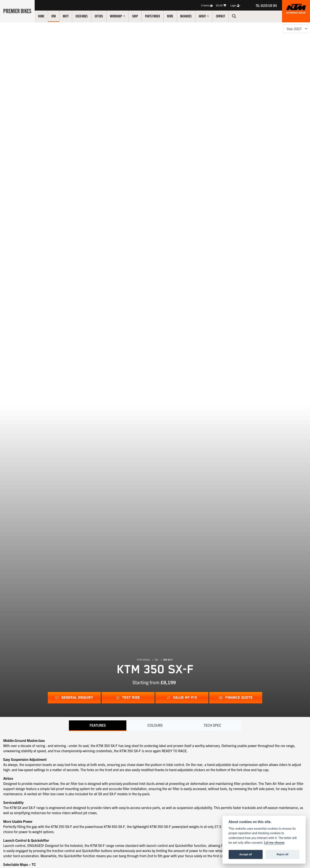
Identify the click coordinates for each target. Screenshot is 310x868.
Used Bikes (82, 16)
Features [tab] (98, 725)
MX (157, 659)
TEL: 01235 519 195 (266, 5)
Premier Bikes (18, 11)
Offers (100, 16)
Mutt (67, 16)
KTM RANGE (143, 659)
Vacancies (187, 16)
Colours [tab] (155, 725)
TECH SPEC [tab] (212, 725)
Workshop (117, 16)
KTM (54, 16)
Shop (136, 16)
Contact (221, 16)
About (203, 16)
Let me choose (274, 843)
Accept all (246, 854)
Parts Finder (153, 16)
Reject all (282, 854)
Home (42, 16)
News (171, 16)
